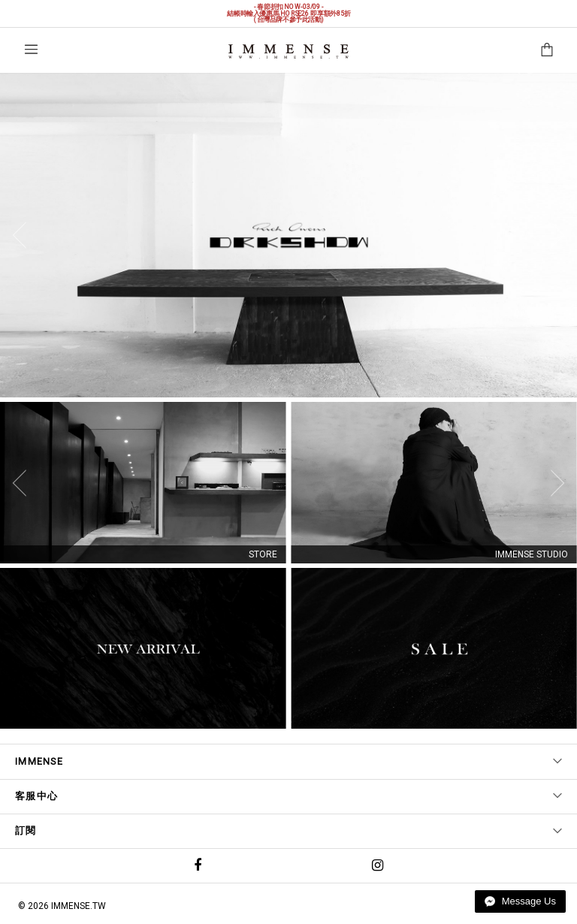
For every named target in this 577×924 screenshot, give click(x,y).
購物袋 (547, 50)
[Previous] (23, 235)
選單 (31, 49)
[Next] (554, 235)
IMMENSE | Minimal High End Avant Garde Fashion (288, 51)
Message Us (520, 901)
